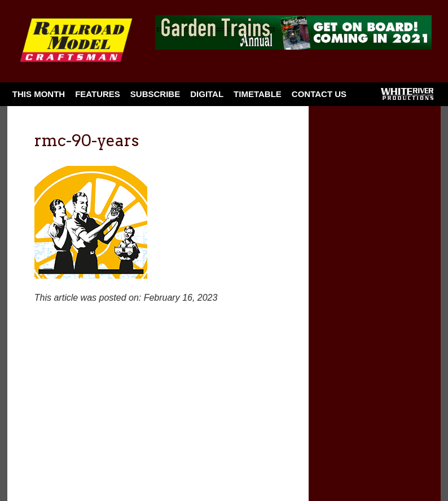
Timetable (258, 94)
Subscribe (155, 94)
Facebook (366, 98)
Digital (207, 94)
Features (98, 94)
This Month (39, 94)
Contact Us (319, 94)
